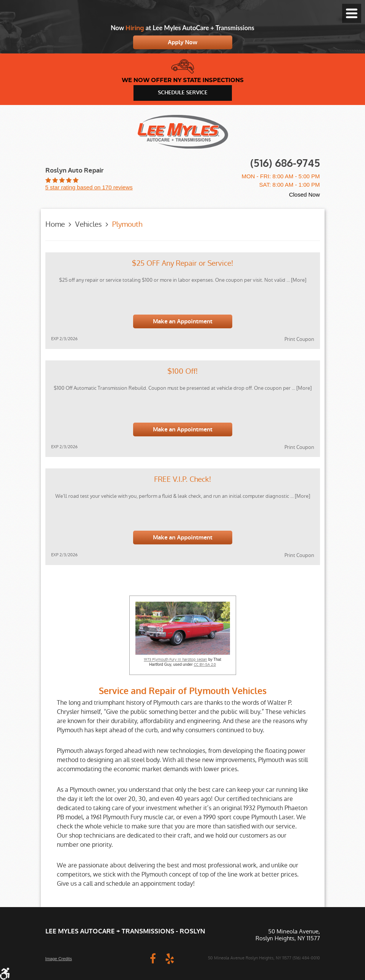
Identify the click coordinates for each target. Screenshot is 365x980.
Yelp (170, 958)
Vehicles (88, 224)
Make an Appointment (183, 321)
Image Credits (59, 959)
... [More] (296, 280)
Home (55, 224)
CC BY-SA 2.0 (205, 665)
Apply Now (183, 42)
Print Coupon (299, 339)
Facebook (153, 958)
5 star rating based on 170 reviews (89, 187)
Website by (114, 958)
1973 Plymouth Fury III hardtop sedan (175, 660)
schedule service (183, 93)
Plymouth (127, 224)
